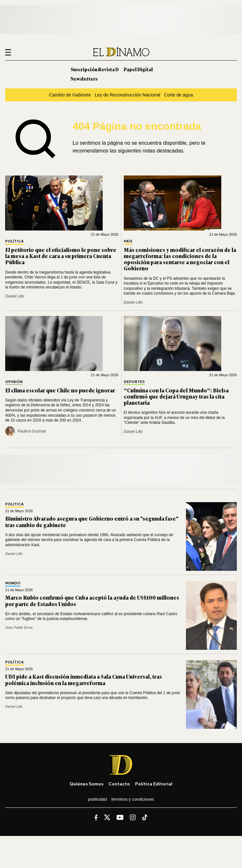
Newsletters (84, 79)
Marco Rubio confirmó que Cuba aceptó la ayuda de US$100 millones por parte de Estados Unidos (92, 600)
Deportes (134, 382)
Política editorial (154, 784)
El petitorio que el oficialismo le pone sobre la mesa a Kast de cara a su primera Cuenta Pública (61, 256)
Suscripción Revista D (95, 69)
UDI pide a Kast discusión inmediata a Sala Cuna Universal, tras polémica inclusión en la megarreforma (84, 679)
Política (14, 241)
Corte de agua (178, 95)
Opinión (14, 382)
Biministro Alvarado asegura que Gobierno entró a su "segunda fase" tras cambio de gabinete (92, 521)
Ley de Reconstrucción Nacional (128, 95)
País (128, 241)
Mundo (13, 583)
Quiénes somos (86, 784)
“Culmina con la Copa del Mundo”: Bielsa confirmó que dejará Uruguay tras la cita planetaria (176, 396)
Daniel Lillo (15, 296)
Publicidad (97, 799)
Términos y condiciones (133, 799)
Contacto (119, 784)
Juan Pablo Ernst (19, 627)
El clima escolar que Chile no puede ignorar (60, 390)
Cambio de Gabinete (70, 95)
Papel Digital (138, 69)
